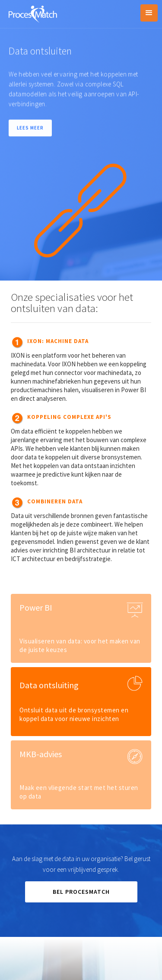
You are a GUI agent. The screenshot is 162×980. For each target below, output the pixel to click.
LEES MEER (30, 128)
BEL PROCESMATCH (81, 892)
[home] (31, 13)
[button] (149, 13)
